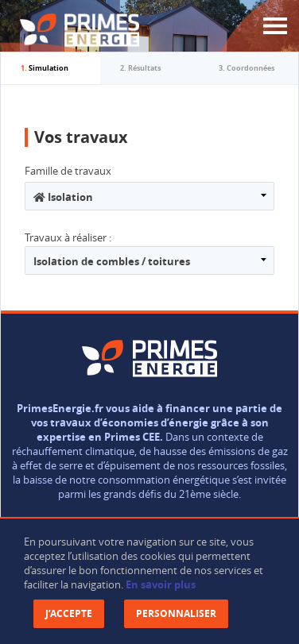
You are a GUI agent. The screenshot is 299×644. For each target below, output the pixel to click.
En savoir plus (161, 584)
